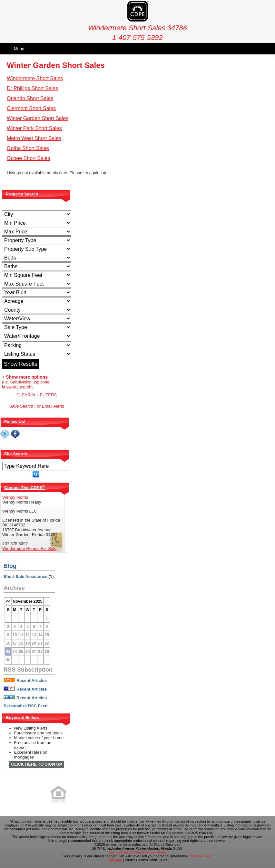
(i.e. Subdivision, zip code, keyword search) (26, 382)
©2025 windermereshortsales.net (121, 844)
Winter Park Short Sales (34, 128)
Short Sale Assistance (25, 576)
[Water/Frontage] (37, 336)
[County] (37, 310)
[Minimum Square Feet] (37, 275)
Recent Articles (25, 680)
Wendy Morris (15, 497)
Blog (10, 566)
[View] (37, 319)
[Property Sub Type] (37, 249)
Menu (19, 49)
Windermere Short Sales (35, 78)
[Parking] (37, 345)
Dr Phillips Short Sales (32, 88)
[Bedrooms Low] (37, 258)
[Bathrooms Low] (37, 266)
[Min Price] (37, 223)
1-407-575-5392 (137, 38)
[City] (37, 214)
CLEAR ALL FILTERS (37, 395)
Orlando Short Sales (30, 98)
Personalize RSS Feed (26, 706)
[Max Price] (37, 232)
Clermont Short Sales (31, 108)
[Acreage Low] (37, 301)
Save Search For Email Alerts (37, 406)
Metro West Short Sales (34, 138)
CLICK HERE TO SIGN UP (37, 764)
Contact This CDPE (25, 488)
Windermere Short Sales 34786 (137, 24)
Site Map (115, 860)
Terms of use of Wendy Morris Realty (137, 852)
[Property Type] (37, 240)
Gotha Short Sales (28, 148)
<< (8, 601)
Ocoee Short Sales (28, 158)
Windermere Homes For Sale (29, 548)
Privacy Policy (201, 856)
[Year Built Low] (37, 292)
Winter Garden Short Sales (38, 118)
